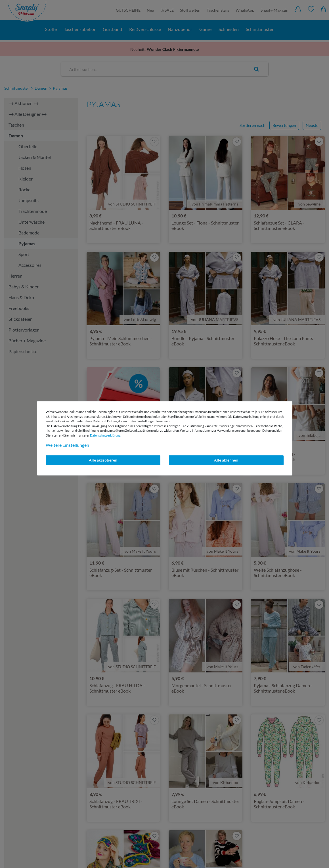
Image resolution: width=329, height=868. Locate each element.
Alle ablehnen (226, 460)
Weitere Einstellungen (67, 445)
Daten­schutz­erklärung (105, 435)
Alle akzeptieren (103, 460)
